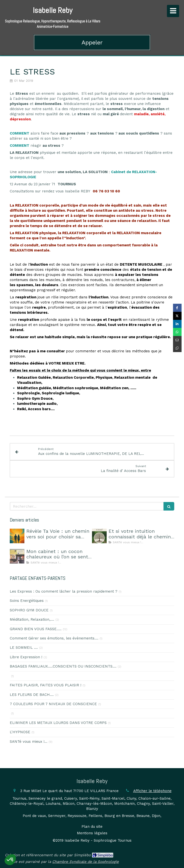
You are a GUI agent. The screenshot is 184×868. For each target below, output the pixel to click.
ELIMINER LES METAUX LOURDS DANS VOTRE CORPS (58, 723)
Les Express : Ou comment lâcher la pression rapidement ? (64, 591)
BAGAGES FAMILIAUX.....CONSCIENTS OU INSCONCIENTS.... (63, 666)
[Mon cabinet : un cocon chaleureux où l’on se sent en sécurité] (17, 556)
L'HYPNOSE (20, 732)
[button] (10, 860)
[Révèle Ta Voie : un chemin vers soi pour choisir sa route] (17, 536)
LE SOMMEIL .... (24, 648)
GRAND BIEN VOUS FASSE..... (36, 629)
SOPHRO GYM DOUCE (29, 610)
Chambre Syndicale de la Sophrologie (86, 862)
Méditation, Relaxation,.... (32, 619)
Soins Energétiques (27, 601)
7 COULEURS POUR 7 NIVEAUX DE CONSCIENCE (53, 704)
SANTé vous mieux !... (29, 742)
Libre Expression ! (26, 657)
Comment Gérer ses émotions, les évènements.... (54, 638)
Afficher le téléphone (152, 791)
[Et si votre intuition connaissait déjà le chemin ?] (99, 536)
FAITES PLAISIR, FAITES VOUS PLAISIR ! (46, 685)
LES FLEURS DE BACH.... (32, 695)
